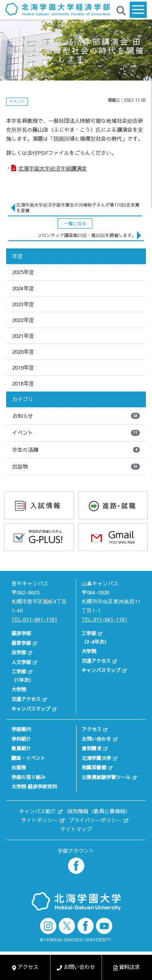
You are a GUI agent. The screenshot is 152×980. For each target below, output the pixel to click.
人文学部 (21, 662)
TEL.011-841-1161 (34, 619)
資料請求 (92, 748)
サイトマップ (76, 829)
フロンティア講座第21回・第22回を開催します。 (87, 235)
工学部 (19, 671)
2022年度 (23, 320)
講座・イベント (28, 758)
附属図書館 (94, 767)
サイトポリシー (40, 820)
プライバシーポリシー (95, 820)
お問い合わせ (96, 739)
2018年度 (23, 383)
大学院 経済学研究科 (34, 786)
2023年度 (23, 304)
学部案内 (21, 729)
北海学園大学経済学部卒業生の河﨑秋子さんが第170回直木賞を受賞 (78, 208)
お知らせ (76, 416)
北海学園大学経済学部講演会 (52, 168)
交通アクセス (26, 699)
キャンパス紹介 (37, 811)
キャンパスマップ (31, 709)
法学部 (19, 652)
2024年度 (23, 288)
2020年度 (23, 352)
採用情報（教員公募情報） (99, 811)
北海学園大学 (96, 758)
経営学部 (21, 643)
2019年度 (23, 368)
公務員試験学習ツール (106, 777)
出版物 (76, 466)
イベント (76, 433)
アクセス (92, 729)
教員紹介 (21, 748)
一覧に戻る (75, 223)
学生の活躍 (76, 450)
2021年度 (23, 336)
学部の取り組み (28, 777)
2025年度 (23, 272)
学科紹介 (21, 739)
